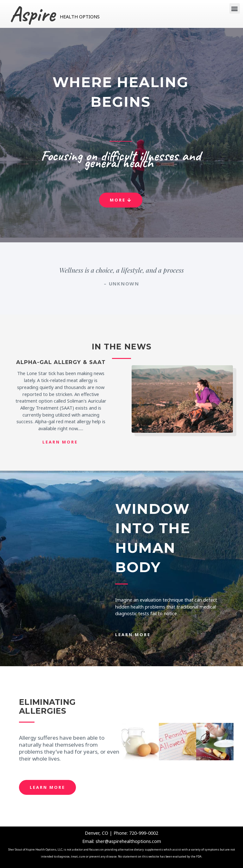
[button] (235, 8)
